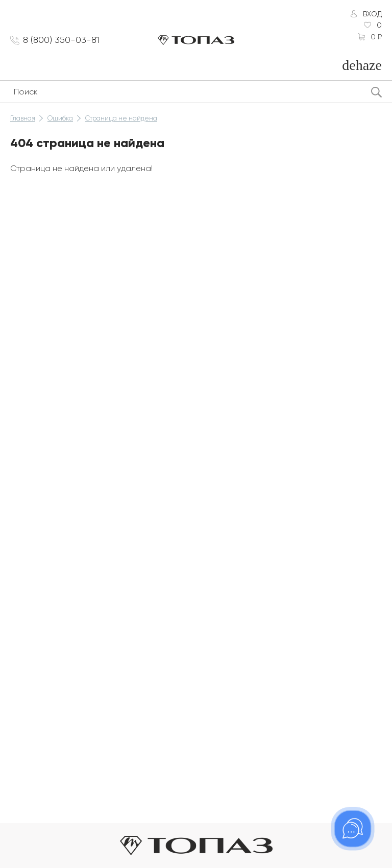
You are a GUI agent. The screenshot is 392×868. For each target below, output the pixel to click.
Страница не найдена (121, 118)
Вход (372, 14)
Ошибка (60, 118)
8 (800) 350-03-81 (61, 40)
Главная (23, 118)
